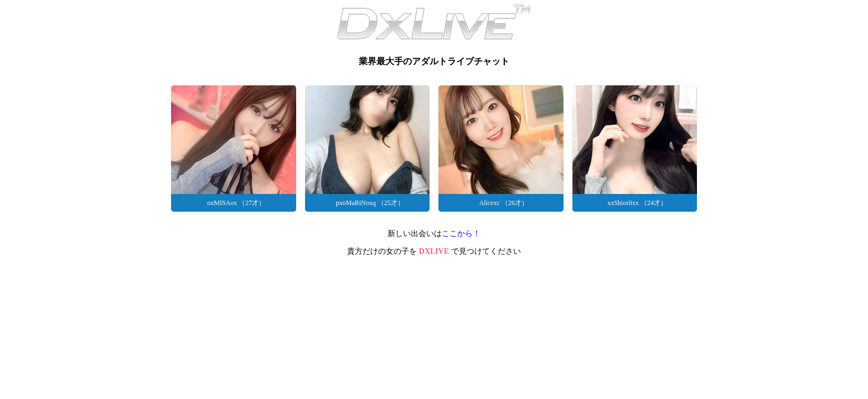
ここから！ (461, 234)
